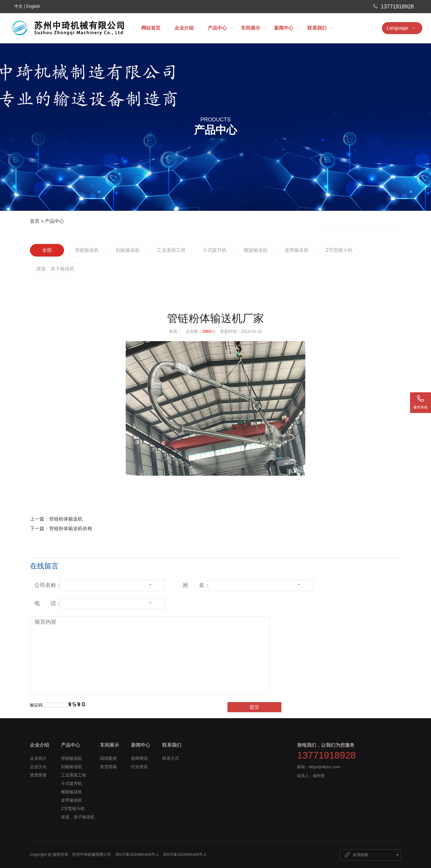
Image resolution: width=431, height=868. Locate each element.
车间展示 (254, 28)
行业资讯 (139, 767)
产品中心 (221, 28)
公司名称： (48, 585)
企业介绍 (188, 28)
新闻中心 (287, 28)
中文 (19, 6)
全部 (47, 250)
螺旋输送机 (256, 250)
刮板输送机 (128, 250)
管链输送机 (87, 250)
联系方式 (171, 758)
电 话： (48, 603)
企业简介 (38, 758)
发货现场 (108, 767)
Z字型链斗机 (339, 250)
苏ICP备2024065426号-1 (137, 854)
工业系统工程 (171, 250)
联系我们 (321, 28)
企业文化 (38, 767)
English (33, 6)
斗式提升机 (215, 250)
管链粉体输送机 (66, 519)
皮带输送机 (297, 250)
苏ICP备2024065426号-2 (185, 854)
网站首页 (151, 28)
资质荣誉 (38, 775)
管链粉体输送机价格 (71, 528)
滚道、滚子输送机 (55, 269)
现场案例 (108, 758)
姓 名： (196, 585)
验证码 (36, 705)
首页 (35, 221)
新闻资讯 (139, 758)
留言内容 (45, 622)
